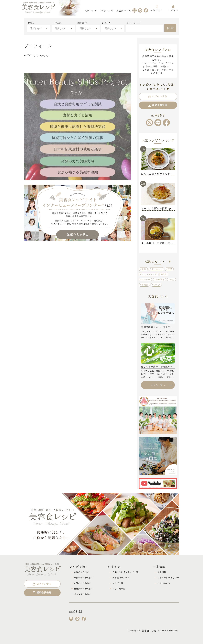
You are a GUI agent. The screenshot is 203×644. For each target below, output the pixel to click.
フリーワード (134, 23)
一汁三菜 (57, 23)
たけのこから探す (83, 583)
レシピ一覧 (118, 583)
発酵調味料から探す (84, 589)
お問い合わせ (164, 583)
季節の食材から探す (84, 578)
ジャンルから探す (83, 594)
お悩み (31, 23)
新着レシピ (107, 10)
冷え (172, 279)
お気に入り (157, 8)
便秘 (170, 269)
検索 (171, 28)
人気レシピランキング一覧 (125, 572)
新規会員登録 (157, 105)
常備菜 (145, 285)
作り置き (160, 279)
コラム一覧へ (161, 385)
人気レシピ (91, 10)
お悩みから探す (82, 572)
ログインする (157, 96)
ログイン (173, 8)
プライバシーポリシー (168, 578)
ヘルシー (146, 279)
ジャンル (107, 23)
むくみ (157, 285)
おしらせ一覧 (119, 589)
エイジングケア (149, 274)
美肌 (144, 269)
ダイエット (157, 269)
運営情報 (162, 572)
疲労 (164, 274)
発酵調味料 (83, 23)
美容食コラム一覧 (121, 578)
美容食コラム (124, 10)
